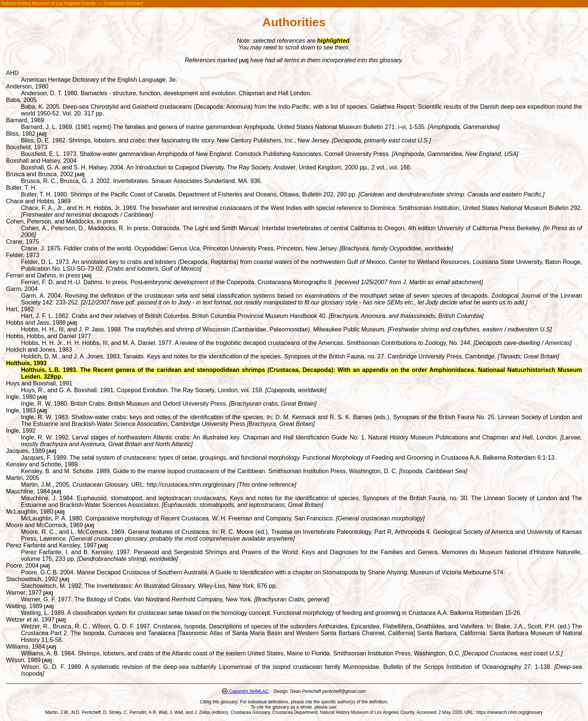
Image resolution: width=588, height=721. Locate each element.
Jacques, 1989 (25, 451)
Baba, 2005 (21, 100)
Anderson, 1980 (27, 86)
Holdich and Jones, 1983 (39, 350)
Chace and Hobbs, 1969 (38, 201)
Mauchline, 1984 (28, 491)
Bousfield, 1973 (27, 147)
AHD (12, 73)
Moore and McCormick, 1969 (44, 525)
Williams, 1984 (25, 647)
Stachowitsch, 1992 (32, 579)
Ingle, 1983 (21, 410)
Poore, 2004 (22, 566)
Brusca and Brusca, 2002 (40, 174)
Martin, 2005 (23, 478)
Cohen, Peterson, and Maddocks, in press (62, 221)
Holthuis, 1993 (26, 363)
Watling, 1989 (24, 606)
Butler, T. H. (21, 188)
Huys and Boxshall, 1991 (39, 383)
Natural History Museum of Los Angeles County (48, 3)
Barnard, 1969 (25, 120)
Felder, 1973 (23, 255)
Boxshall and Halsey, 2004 (41, 161)
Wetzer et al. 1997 (30, 620)
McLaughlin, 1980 (30, 512)
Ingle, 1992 (21, 431)
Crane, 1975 (22, 242)
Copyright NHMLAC (248, 691)
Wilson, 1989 (23, 660)
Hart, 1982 (20, 309)
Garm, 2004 (22, 289)
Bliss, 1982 (21, 134)
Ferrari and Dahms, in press (43, 275)
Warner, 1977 (24, 593)
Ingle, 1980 (21, 397)
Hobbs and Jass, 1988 (36, 323)
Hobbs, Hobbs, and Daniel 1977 (49, 336)
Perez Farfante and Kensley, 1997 (51, 545)
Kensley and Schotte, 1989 (42, 464)
